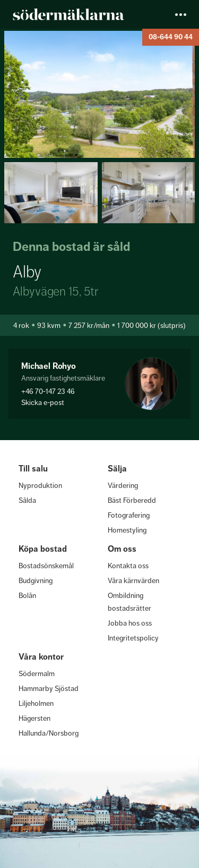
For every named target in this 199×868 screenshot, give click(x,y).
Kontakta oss (128, 566)
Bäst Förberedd (132, 500)
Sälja (117, 469)
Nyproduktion (40, 485)
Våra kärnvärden (133, 580)
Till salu (33, 469)
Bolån (27, 595)
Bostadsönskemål (46, 566)
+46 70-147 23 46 (48, 391)
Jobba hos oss (130, 623)
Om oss (122, 549)
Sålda (27, 500)
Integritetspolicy (133, 638)
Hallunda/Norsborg (49, 733)
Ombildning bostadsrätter (129, 602)
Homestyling (127, 530)
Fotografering (129, 515)
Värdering (123, 485)
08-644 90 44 (171, 37)
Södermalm (37, 673)
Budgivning (36, 580)
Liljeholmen (36, 703)
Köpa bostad (43, 549)
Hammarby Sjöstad (49, 688)
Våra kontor (41, 657)
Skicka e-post (43, 402)
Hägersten (34, 718)
